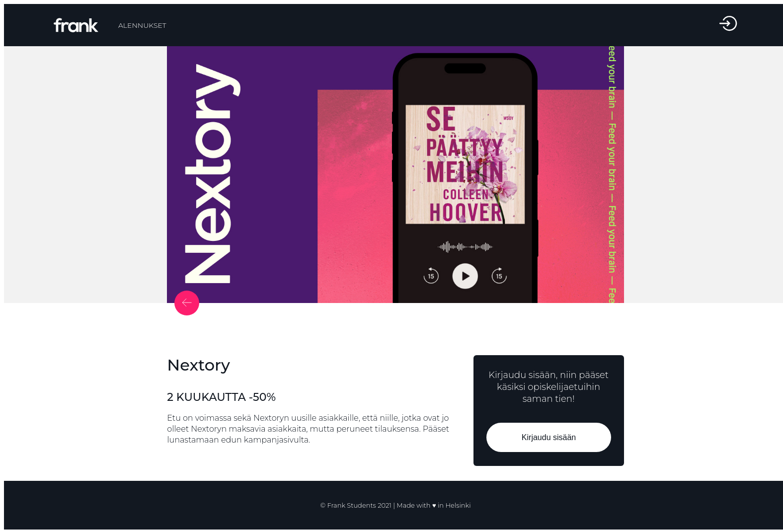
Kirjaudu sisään (548, 437)
